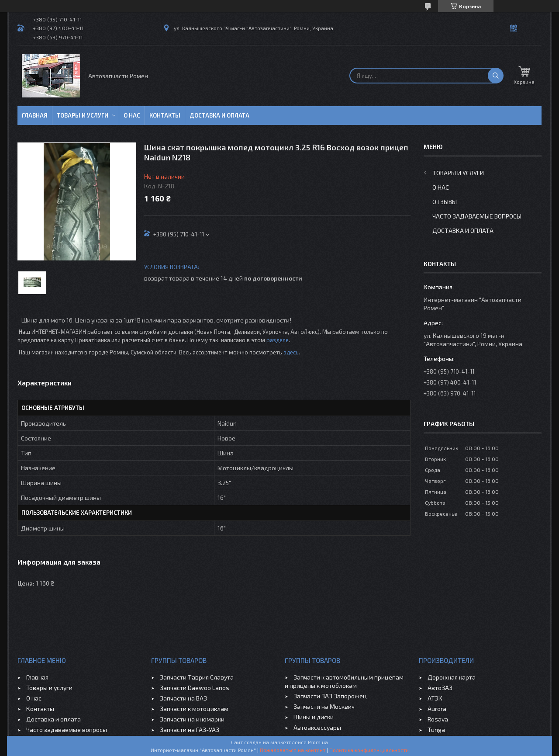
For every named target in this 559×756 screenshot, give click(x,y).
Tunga (436, 730)
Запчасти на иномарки (192, 719)
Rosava (438, 719)
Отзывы (445, 202)
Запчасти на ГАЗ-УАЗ (190, 730)
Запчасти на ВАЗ (183, 698)
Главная (35, 115)
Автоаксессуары (317, 727)
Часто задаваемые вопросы (477, 216)
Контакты (165, 115)
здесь (291, 352)
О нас (132, 115)
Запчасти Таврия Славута (197, 677)
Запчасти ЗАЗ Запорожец (330, 696)
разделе (278, 340)
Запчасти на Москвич (324, 706)
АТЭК (435, 698)
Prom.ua (318, 742)
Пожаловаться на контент (293, 750)
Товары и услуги (83, 115)
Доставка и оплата (219, 115)
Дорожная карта (452, 677)
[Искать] (496, 76)
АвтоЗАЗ (440, 688)
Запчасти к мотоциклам (194, 709)
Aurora (437, 709)
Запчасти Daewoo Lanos (195, 688)
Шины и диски (314, 717)
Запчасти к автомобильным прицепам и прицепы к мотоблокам (344, 681)
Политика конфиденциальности (369, 750)
